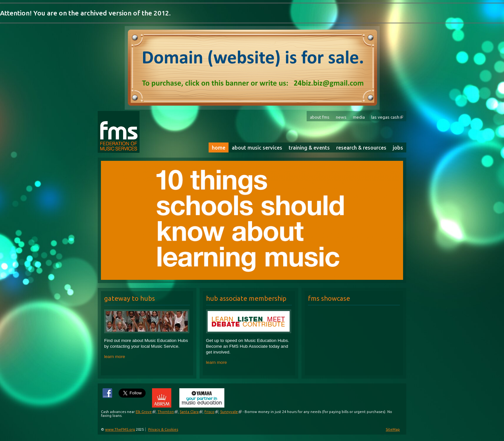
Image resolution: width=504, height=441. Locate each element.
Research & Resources (361, 148)
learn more (115, 357)
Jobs (398, 148)
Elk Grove (144, 412)
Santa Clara (189, 412)
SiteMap (393, 429)
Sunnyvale (229, 412)
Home (219, 148)
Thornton (166, 412)
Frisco (209, 412)
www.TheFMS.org (120, 429)
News (341, 117)
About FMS (320, 117)
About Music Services (257, 148)
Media (359, 117)
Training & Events (309, 148)
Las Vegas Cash (385, 117)
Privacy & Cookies (163, 429)
